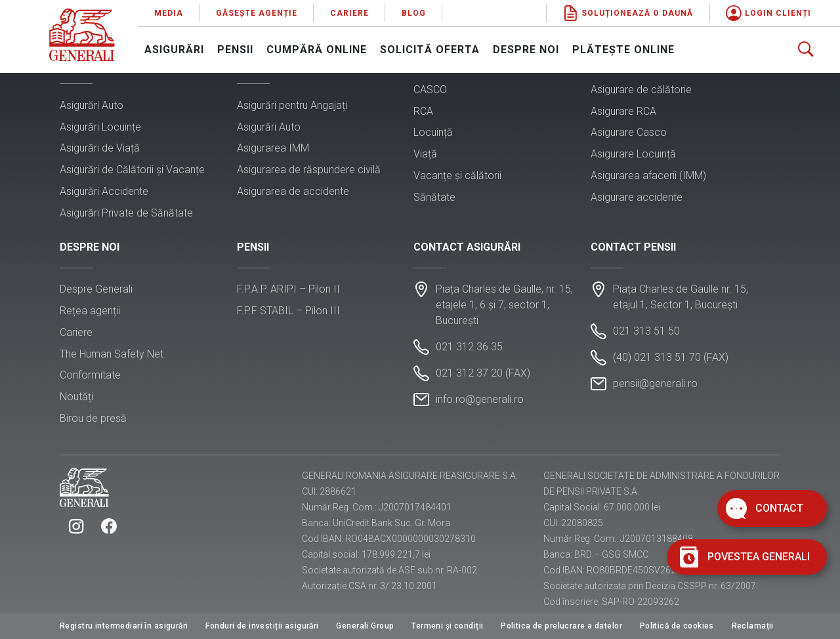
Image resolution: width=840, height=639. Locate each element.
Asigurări (174, 50)
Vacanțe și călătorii (457, 175)
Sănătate (434, 197)
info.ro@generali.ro (480, 399)
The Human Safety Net (112, 354)
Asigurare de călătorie (641, 90)
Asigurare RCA (623, 111)
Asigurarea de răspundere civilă (309, 170)
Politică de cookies (677, 626)
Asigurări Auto (92, 105)
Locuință (433, 132)
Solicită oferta (430, 50)
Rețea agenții (90, 311)
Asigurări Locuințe (100, 127)
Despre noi (526, 50)
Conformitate (90, 375)
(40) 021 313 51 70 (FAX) (671, 357)
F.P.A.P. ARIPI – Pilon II (288, 289)
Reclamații (753, 626)
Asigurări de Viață (100, 148)
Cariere (349, 13)
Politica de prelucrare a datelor (561, 626)
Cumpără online (317, 50)
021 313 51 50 (646, 331)
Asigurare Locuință (633, 154)
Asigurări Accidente (104, 191)
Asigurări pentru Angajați (292, 105)
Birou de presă (93, 418)
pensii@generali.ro (655, 383)
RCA (423, 111)
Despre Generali (96, 289)
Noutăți (76, 397)
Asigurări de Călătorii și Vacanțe (132, 170)
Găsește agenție (257, 13)
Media (169, 13)
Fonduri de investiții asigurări (262, 626)
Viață (425, 154)
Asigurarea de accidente (293, 191)
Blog (414, 13)
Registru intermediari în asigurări (124, 626)
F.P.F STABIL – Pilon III (288, 311)
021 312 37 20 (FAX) (483, 373)
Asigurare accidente (637, 197)
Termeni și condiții (447, 626)
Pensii (235, 50)
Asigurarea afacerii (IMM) (648, 175)
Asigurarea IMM (273, 148)
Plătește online (623, 50)
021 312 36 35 (469, 347)
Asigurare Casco (629, 132)
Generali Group (365, 626)
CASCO (430, 90)
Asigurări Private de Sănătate (126, 213)
